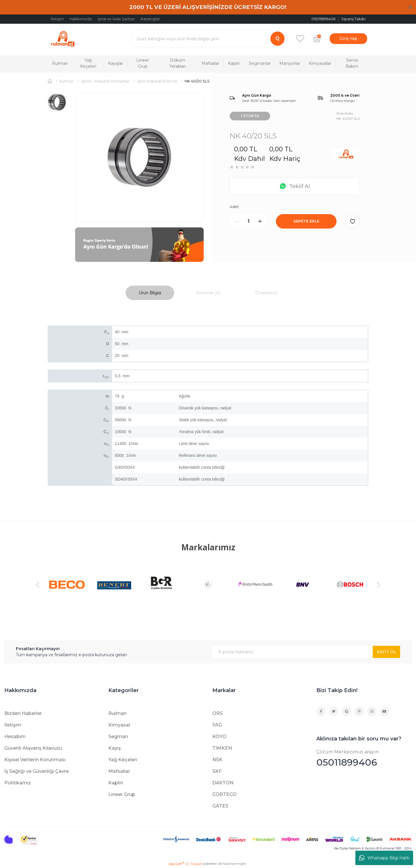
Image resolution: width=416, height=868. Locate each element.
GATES (220, 806)
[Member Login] (348, 39)
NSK (217, 760)
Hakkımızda (81, 19)
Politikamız (18, 783)
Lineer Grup (122, 794)
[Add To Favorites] (352, 221)
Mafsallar (119, 771)
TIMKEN (222, 748)
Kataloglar (150, 19)
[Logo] (63, 39)
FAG (217, 725)
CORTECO (224, 794)
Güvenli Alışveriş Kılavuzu (33, 748)
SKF (217, 771)
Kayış (115, 748)
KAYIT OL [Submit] (387, 652)
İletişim (57, 19)
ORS (218, 713)
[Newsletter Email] (306, 652)
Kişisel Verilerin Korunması (35, 760)
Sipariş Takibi (353, 19)
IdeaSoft (176, 864)
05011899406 (364, 758)
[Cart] (317, 38)
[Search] (208, 39)
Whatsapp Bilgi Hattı (384, 858)
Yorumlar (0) (208, 293)
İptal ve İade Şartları (116, 19)
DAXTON (223, 783)
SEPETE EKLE (306, 221)
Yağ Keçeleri (123, 760)
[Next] (378, 585)
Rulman (117, 713)
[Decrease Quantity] (237, 221)
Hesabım (15, 736)
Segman (118, 736)
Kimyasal (119, 725)
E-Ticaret (194, 864)
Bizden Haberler (23, 713)
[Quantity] (248, 221)
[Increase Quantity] (260, 221)
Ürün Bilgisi (150, 293)
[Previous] (38, 585)
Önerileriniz (266, 293)
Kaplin (116, 783)
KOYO (219, 736)
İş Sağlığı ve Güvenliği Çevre (37, 771)
